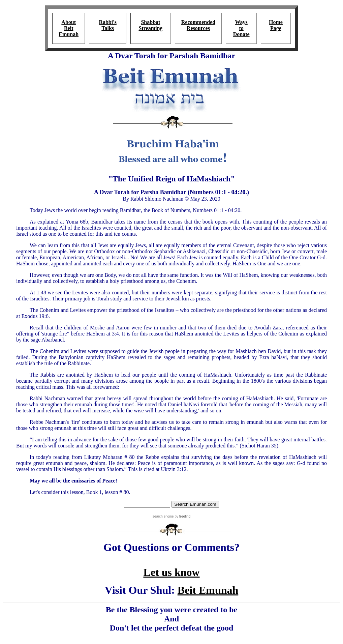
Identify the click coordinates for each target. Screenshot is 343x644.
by (182, 516)
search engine (163, 516)
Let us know (171, 572)
